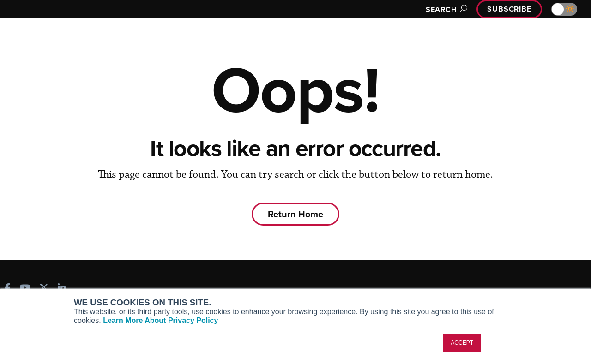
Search (445, 9)
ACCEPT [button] (462, 343)
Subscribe (509, 9)
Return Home (295, 214)
